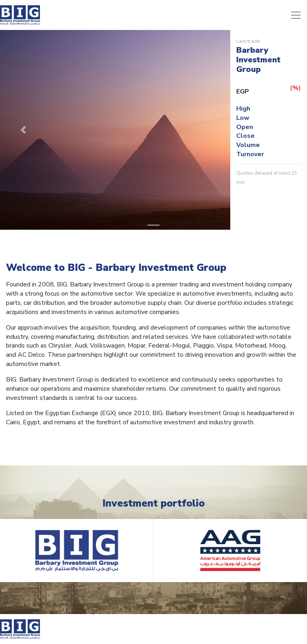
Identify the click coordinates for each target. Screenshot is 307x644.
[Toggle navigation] (296, 15)
